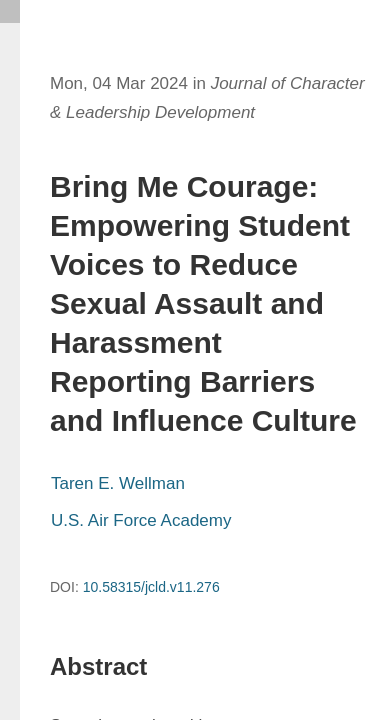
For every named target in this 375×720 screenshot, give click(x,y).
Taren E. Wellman (118, 483)
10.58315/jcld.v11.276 (151, 587)
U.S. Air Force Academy (141, 520)
